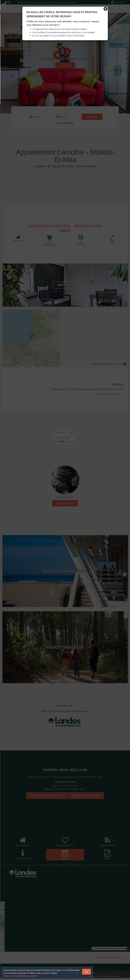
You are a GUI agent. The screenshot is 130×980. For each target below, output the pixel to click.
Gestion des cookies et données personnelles (22, 975)
